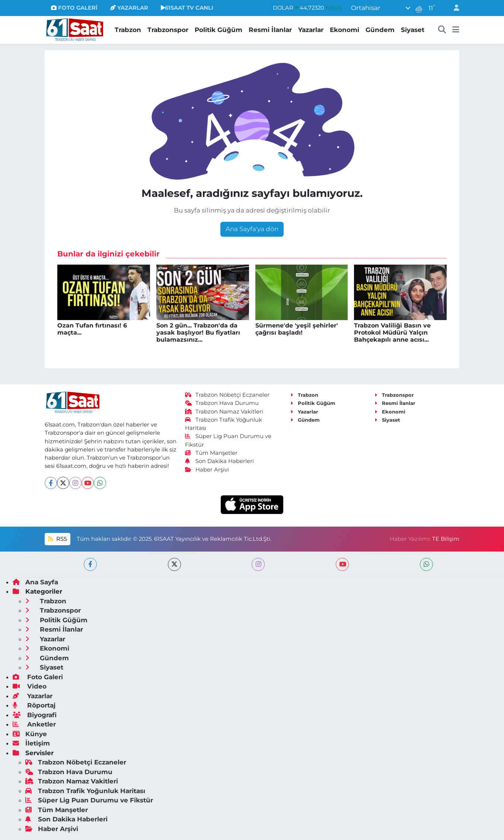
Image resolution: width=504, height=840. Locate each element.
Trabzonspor (168, 30)
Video (30, 686)
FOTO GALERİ (74, 8)
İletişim (31, 743)
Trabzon (128, 30)
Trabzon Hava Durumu (222, 403)
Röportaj (34, 705)
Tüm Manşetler (211, 453)
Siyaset (413, 30)
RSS (57, 539)
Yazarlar (311, 30)
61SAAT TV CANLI (187, 8)
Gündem (380, 30)
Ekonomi (344, 30)
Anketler (34, 724)
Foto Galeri (38, 677)
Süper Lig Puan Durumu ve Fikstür (89, 800)
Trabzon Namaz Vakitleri (224, 412)
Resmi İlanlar (270, 30)
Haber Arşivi (207, 470)
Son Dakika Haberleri (220, 461)
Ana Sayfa (35, 582)
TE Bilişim (446, 539)
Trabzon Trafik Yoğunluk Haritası (85, 791)
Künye (30, 734)
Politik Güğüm (218, 30)
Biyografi (35, 715)
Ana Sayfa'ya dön (252, 229)
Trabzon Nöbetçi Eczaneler (227, 395)
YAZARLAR (129, 8)
